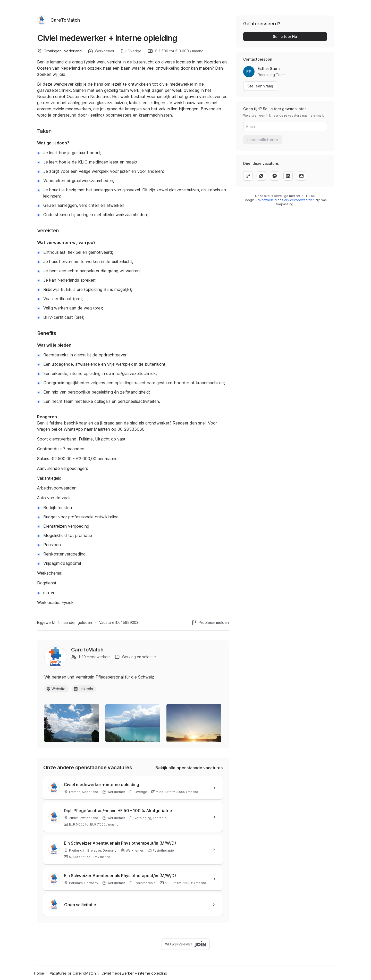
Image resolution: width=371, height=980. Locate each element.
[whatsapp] (261, 176)
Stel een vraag (260, 86)
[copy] (248, 176)
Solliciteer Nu (285, 36)
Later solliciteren (263, 140)
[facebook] (275, 176)
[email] (301, 176)
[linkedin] (288, 176)
